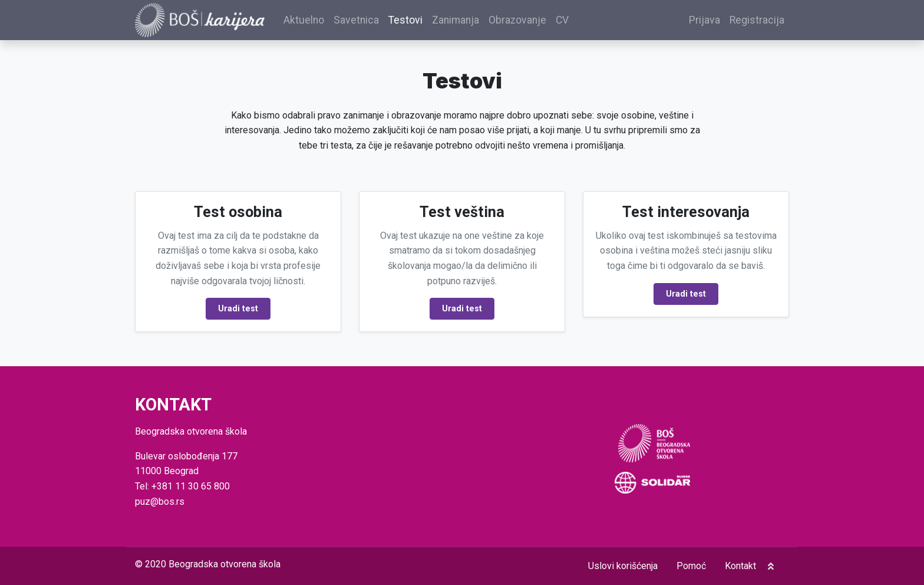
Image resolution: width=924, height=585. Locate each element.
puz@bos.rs (160, 502)
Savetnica (356, 20)
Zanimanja (456, 20)
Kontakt (740, 566)
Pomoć (691, 566)
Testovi (405, 20)
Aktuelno (304, 20)
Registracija (757, 20)
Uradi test (238, 309)
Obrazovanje (517, 20)
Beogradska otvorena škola (225, 564)
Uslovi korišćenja (623, 566)
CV (562, 20)
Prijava (704, 20)
